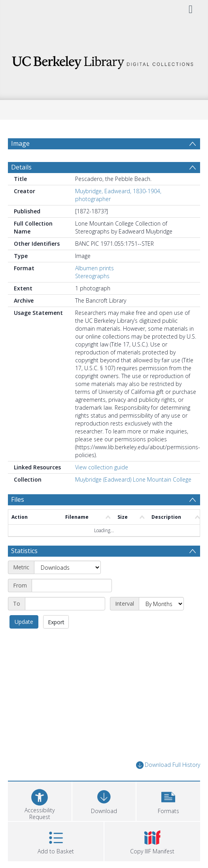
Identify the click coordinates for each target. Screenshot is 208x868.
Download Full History (168, 765)
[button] (168, 800)
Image (20, 143)
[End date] (65, 604)
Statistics (24, 551)
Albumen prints (95, 268)
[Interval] (161, 604)
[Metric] (67, 567)
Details (21, 167)
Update (24, 622)
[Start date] (72, 586)
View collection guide (102, 467)
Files (18, 499)
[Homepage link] (104, 60)
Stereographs (92, 276)
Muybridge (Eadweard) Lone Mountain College (133, 479)
